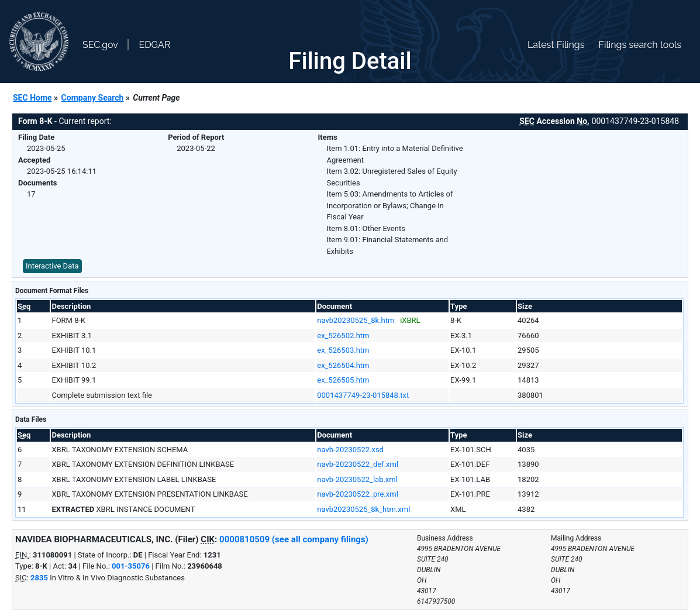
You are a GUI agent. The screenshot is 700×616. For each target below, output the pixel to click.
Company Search (93, 98)
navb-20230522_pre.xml (358, 494)
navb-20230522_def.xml (358, 464)
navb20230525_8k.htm (356, 320)
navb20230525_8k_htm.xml (363, 509)
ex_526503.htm (343, 350)
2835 (39, 578)
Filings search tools (640, 45)
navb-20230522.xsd (350, 450)
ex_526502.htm (343, 335)
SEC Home (32, 98)
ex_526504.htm (343, 365)
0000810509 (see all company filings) (294, 539)
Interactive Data (52, 266)
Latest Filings (556, 45)
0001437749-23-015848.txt (363, 395)
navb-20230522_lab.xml (357, 479)
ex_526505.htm (343, 380)
